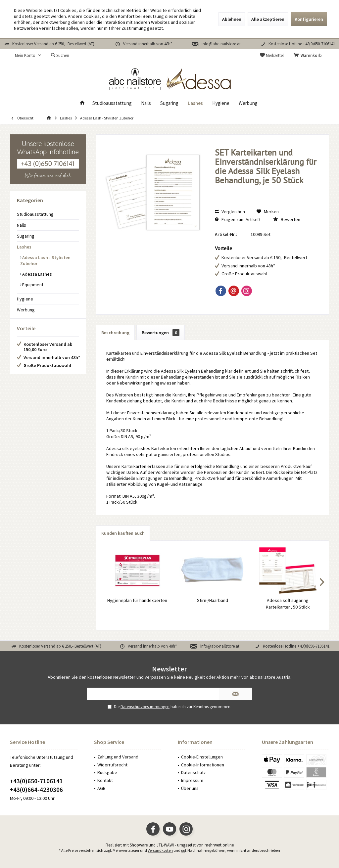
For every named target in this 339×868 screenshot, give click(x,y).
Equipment (32, 285)
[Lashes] (195, 103)
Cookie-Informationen (203, 765)
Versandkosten (160, 850)
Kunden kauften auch (123, 533)
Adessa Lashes (37, 274)
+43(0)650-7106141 (36, 781)
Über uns (190, 788)
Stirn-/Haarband (213, 600)
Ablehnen (232, 19)
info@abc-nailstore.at (221, 44)
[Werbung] (248, 103)
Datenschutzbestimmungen (145, 707)
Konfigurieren (309, 19)
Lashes (24, 247)
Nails (22, 225)
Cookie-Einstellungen (202, 757)
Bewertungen (161, 333)
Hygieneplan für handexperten (137, 600)
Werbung (26, 310)
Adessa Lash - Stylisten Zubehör (45, 260)
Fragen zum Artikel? (238, 219)
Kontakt (105, 780)
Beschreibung (115, 333)
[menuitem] (309, 56)
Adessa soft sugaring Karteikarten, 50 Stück (288, 604)
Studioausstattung (35, 214)
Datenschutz (194, 772)
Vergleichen (230, 211)
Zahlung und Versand (118, 757)
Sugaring (26, 236)
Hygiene (25, 299)
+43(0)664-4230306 (36, 790)
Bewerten (287, 219)
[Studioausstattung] (112, 103)
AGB (101, 788)
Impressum (192, 780)
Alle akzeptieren (268, 19)
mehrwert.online (219, 845)
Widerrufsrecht (112, 765)
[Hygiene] (221, 103)
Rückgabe (107, 772)
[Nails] (146, 103)
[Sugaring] (169, 103)
